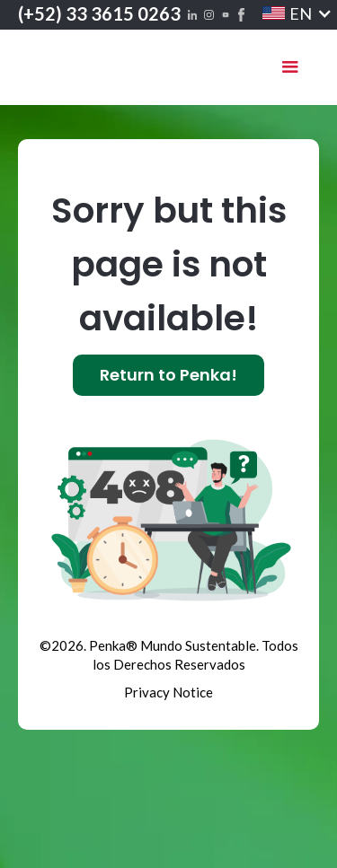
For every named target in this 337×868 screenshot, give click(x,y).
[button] (286, 13)
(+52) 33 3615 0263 (99, 13)
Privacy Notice (168, 692)
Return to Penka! (168, 375)
